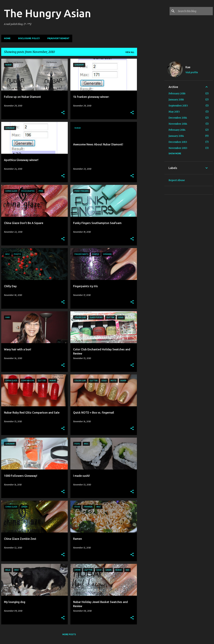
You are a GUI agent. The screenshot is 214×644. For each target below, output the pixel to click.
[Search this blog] (195, 11)
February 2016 (177, 93)
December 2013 (178, 142)
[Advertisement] (151, 111)
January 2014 (176, 136)
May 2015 (174, 112)
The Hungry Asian (47, 13)
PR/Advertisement (58, 38)
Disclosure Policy (29, 38)
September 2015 (178, 106)
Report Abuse (177, 180)
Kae (188, 67)
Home (7, 38)
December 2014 (178, 118)
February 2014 (177, 130)
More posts (69, 634)
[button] (63, 113)
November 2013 (178, 148)
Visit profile (192, 72)
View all (130, 52)
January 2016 (176, 100)
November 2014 (178, 124)
